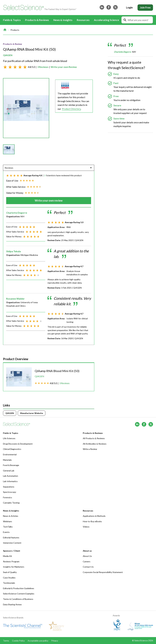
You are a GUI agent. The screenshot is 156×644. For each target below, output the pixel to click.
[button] (9, 149)
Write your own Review (64, 67)
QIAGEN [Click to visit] (10, 413)
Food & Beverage (11, 465)
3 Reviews (43, 67)
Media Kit (8, 556)
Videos (86, 527)
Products (15, 30)
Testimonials (9, 583)
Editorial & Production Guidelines (19, 588)
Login (129, 7)
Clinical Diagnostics (12, 449)
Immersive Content (12, 543)
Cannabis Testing (11, 503)
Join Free (145, 7)
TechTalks (8, 527)
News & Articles (11, 516)
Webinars (8, 521)
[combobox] (5, 168)
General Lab (9, 471)
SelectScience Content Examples (19, 594)
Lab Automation (11, 476)
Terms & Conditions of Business (18, 599)
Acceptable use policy (38, 641)
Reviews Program (11, 561)
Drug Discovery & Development (18, 444)
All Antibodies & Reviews (95, 444)
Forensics (8, 497)
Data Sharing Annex (12, 604)
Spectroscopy (10, 492)
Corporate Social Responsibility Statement (103, 572)
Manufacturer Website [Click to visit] (32, 413)
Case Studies (9, 578)
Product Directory (71, 109)
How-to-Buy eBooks (92, 521)
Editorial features (11, 537)
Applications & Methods (94, 516)
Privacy (55, 641)
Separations (9, 487)
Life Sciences (9, 438)
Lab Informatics (10, 481)
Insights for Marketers (14, 567)
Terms (6, 641)
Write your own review (49, 200)
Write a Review (90, 449)
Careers (87, 561)
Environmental (10, 454)
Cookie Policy (18, 641)
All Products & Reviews (94, 438)
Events (6, 532)
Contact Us (88, 567)
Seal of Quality (10, 572)
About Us (87, 556)
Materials (7, 460)
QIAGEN (8, 55)
